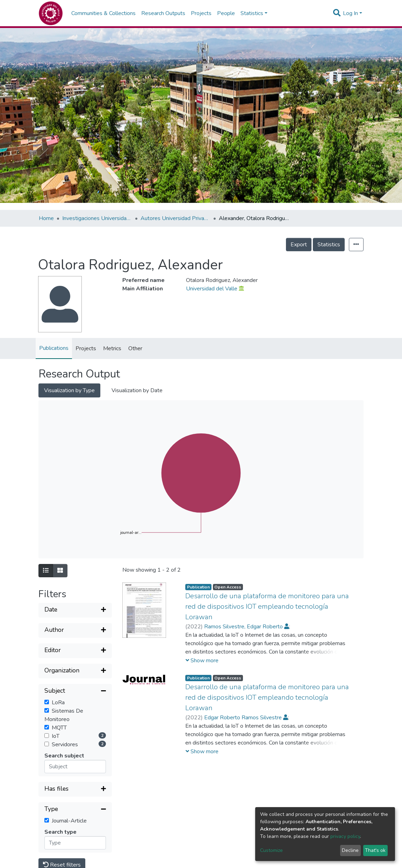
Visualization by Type (69, 390)
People (226, 13)
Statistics (329, 245)
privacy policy (345, 836)
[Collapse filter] (75, 691)
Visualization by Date (137, 390)
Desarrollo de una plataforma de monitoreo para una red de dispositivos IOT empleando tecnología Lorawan (267, 606)
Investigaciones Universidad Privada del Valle (97, 218)
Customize (271, 850)
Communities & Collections (103, 13)
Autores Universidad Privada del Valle (175, 218)
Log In (350, 13)
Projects (201, 13)
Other (135, 348)
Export (299, 245)
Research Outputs (163, 13)
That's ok (375, 850)
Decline (350, 850)
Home (46, 218)
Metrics (112, 348)
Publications (54, 348)
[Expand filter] (75, 610)
